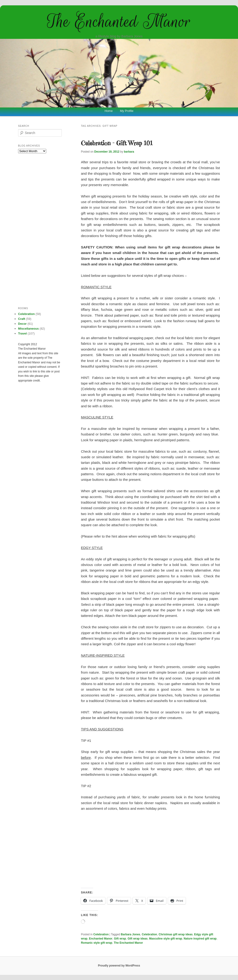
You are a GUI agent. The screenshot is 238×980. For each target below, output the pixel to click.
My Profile (127, 111)
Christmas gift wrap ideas (176, 934)
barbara (129, 152)
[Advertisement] (150, 850)
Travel (23, 333)
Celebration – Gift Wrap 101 (117, 143)
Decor (22, 324)
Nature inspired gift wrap (200, 939)
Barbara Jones (131, 934)
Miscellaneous (28, 329)
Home (109, 111)
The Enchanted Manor (119, 21)
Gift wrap (120, 939)
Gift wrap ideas (138, 939)
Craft (22, 319)
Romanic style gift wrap (97, 943)
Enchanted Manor (101, 939)
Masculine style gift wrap (166, 939)
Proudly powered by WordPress (119, 966)
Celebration (101, 934)
